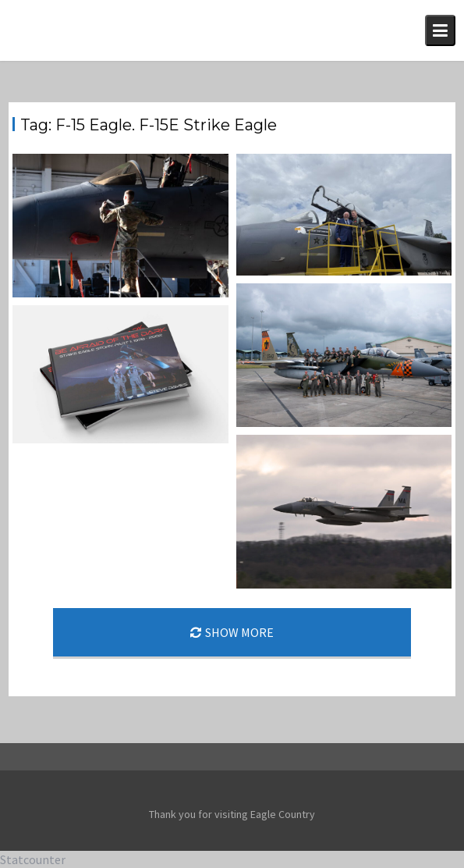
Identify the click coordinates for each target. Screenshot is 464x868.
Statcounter (33, 859)
